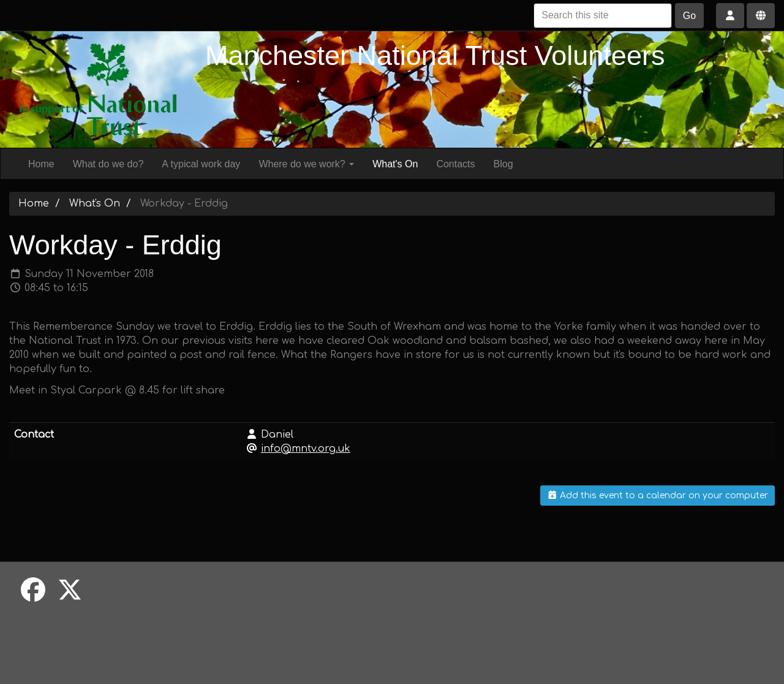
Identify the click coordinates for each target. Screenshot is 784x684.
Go (689, 16)
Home (41, 164)
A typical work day (201, 164)
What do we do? (108, 164)
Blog (503, 164)
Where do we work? (306, 164)
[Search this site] (603, 16)
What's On (395, 164)
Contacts (455, 164)
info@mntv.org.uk (306, 449)
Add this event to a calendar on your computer (658, 496)
